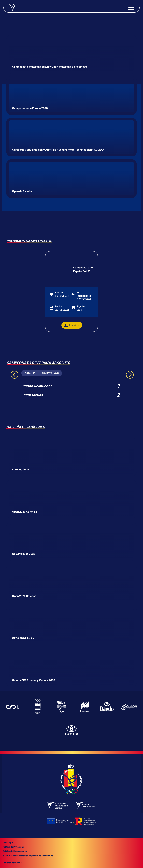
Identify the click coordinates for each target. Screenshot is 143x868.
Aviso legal (8, 842)
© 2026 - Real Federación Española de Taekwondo (28, 856)
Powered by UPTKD (12, 863)
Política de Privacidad (13, 847)
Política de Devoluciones (15, 851)
